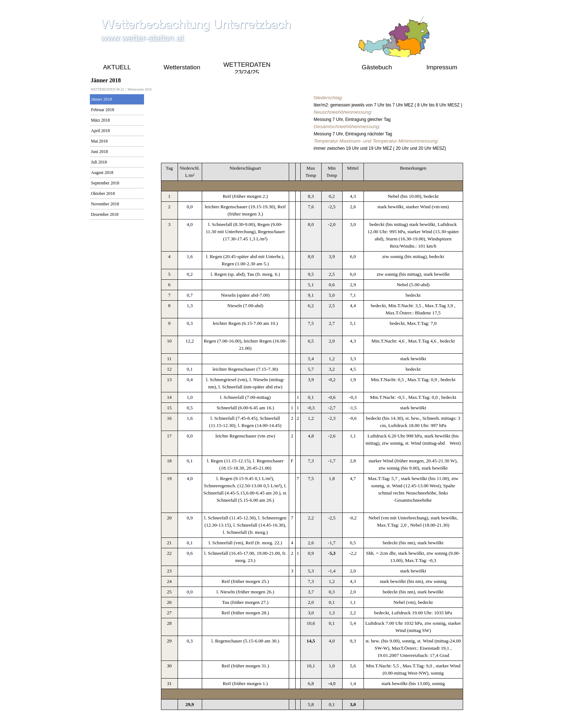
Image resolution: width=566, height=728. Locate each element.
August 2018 (102, 173)
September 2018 (105, 183)
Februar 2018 (103, 110)
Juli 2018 (99, 162)
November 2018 (105, 204)
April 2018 (100, 131)
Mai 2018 (99, 141)
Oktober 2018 (103, 193)
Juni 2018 (99, 152)
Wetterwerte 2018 (139, 90)
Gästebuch (377, 67)
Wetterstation (182, 67)
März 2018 (100, 120)
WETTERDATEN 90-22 (312, 67)
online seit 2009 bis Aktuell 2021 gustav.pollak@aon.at (281, 718)
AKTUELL (117, 67)
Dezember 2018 (105, 214)
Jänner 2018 (101, 99)
